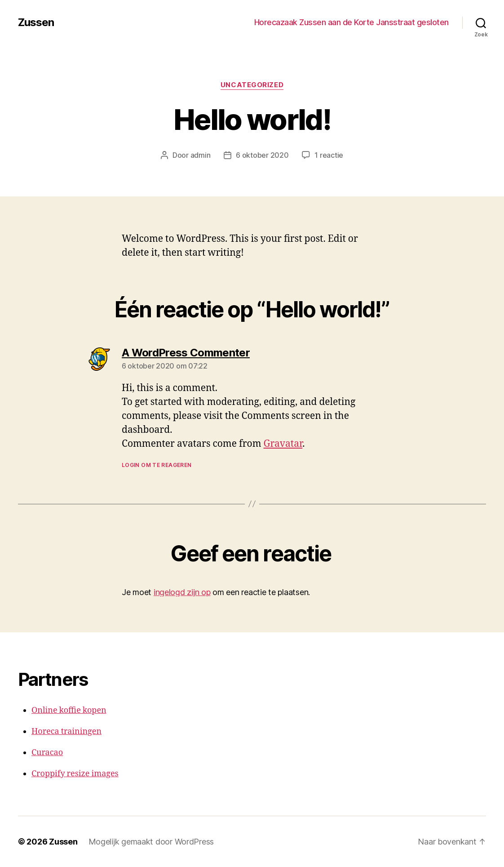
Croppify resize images (75, 774)
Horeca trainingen (66, 731)
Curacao (47, 753)
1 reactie (329, 155)
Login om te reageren (157, 465)
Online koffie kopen (69, 710)
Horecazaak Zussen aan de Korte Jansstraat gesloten (351, 22)
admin (201, 155)
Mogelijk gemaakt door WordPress (151, 842)
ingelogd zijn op (182, 592)
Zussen (36, 22)
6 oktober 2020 (262, 155)
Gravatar (283, 444)
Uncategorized (252, 85)
